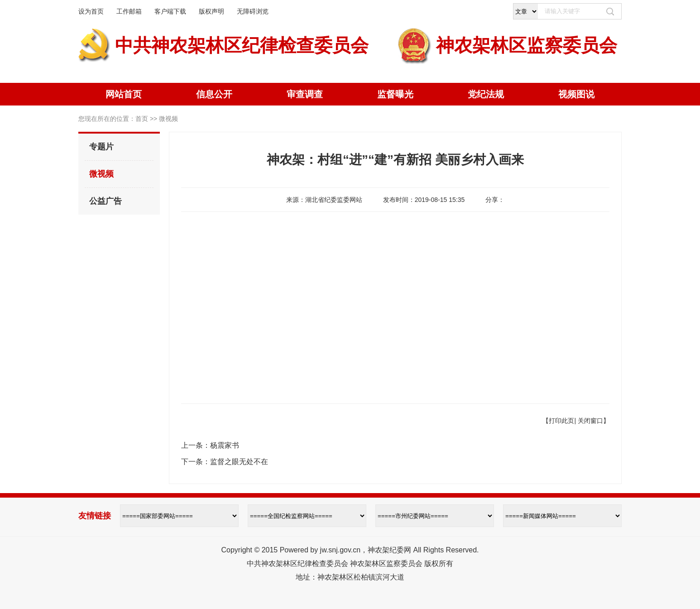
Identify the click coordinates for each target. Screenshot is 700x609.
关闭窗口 (590, 421)
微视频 (101, 174)
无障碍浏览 (253, 11)
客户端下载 (170, 11)
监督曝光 (395, 94)
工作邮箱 (129, 11)
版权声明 (211, 11)
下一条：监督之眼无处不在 (225, 462)
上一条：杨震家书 (210, 445)
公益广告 (105, 201)
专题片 (101, 147)
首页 (142, 119)
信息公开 (214, 94)
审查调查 (305, 94)
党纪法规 (486, 94)
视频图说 (576, 94)
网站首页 (124, 94)
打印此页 (561, 421)
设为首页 (91, 11)
